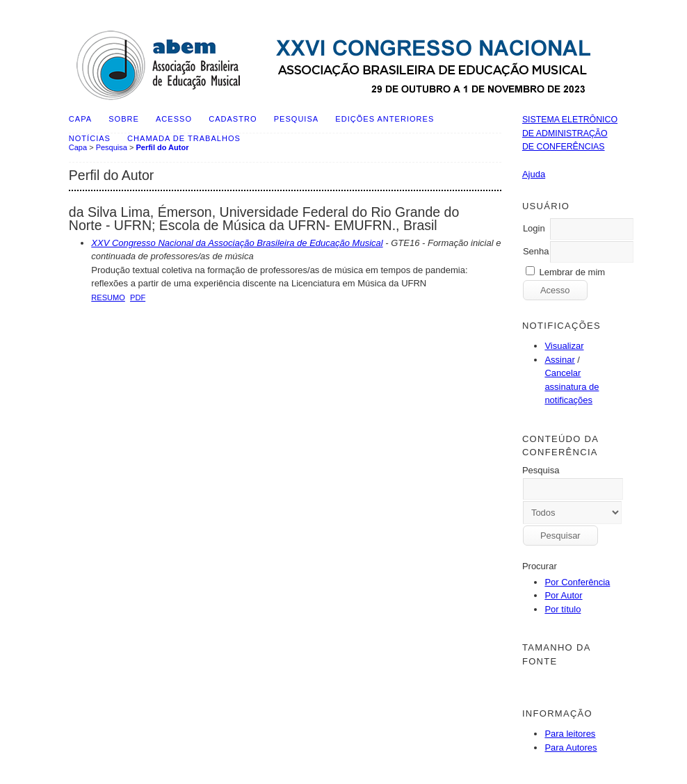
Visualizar (564, 346)
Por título (563, 609)
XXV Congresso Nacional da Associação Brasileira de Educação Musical (237, 243)
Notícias (90, 138)
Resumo (108, 297)
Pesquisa (296, 119)
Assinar (559, 360)
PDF (138, 297)
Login (534, 228)
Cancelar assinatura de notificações (572, 386)
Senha (536, 251)
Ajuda (534, 174)
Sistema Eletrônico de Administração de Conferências (570, 133)
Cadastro (233, 119)
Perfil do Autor (162, 147)
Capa (80, 119)
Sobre (124, 119)
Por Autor (563, 595)
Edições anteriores (385, 119)
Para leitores (570, 734)
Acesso (174, 119)
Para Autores (571, 748)
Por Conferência (577, 582)
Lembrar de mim (573, 272)
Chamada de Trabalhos (184, 138)
